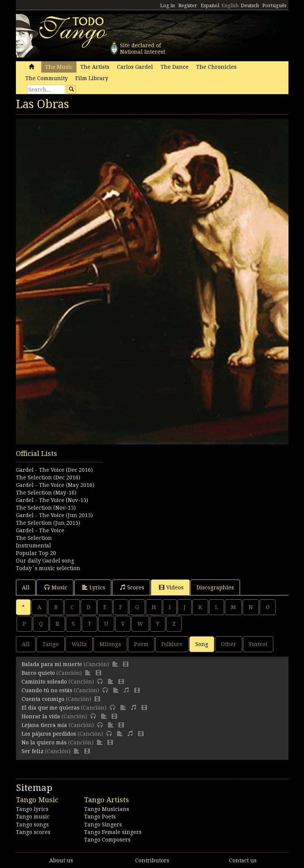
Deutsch (250, 5)
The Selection (34, 538)
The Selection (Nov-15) (46, 508)
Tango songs (32, 825)
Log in (168, 5)
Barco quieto (38, 673)
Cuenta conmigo (43, 699)
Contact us (243, 860)
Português (274, 5)
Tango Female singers (113, 832)
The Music (59, 67)
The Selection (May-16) (46, 493)
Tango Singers (103, 825)
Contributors (152, 860)
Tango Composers (107, 840)
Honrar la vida (41, 716)
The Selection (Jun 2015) (48, 523)
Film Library (92, 78)
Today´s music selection (48, 568)
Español (210, 5)
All (26, 587)
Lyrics (94, 587)
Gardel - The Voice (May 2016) (55, 485)
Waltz (79, 644)
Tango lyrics (32, 809)
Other (229, 644)
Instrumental (34, 546)
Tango (51, 644)
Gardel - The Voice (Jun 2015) (54, 515)
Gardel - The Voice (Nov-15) (52, 500)
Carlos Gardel (135, 67)
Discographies (215, 587)
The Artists (95, 67)
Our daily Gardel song (45, 561)
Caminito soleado (44, 682)
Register (188, 5)
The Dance (175, 67)
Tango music (33, 817)
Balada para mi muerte (52, 664)
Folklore (172, 644)
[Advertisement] (152, 487)
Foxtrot (258, 644)
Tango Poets (100, 817)
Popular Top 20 (36, 553)
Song (202, 644)
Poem (141, 644)
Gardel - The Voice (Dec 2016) (54, 470)
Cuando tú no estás (47, 690)
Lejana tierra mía (44, 725)
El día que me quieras (51, 708)
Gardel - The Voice (40, 530)
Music (56, 587)
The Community (47, 78)
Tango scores (33, 832)
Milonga (110, 644)
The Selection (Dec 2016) (48, 477)
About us (61, 860)
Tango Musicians (107, 809)
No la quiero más (44, 742)
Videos (171, 587)
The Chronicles (216, 67)
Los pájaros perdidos (49, 734)
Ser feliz (33, 751)
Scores (132, 587)
